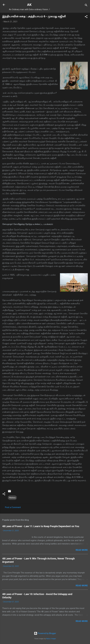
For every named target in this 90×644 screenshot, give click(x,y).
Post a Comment (13, 507)
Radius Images (51, 639)
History (12, 498)
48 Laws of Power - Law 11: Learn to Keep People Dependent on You (41, 526)
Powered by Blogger (45, 633)
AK (29, 5)
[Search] (86, 6)
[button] (86, 17)
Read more (82, 550)
